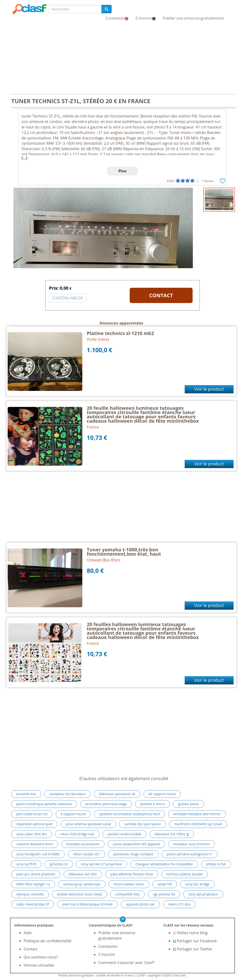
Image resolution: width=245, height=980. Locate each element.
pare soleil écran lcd (32, 814)
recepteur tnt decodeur (67, 794)
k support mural (73, 814)
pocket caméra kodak (124, 834)
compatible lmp (128, 894)
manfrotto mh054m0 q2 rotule (198, 824)
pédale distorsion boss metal (79, 894)
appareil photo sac (140, 904)
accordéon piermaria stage (106, 804)
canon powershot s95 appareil (136, 844)
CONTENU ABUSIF (68, 298)
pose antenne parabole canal (88, 824)
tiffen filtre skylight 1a (33, 884)
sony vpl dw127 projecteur (101, 864)
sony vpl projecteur (203, 894)
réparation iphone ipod (34, 824)
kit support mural (162, 794)
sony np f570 (26, 864)
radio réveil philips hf (33, 904)
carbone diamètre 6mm (35, 844)
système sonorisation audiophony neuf (129, 814)
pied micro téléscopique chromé (87, 904)
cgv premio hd (164, 894)
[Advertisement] (122, 59)
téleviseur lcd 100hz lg (172, 834)
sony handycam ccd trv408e (38, 854)
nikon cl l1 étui (179, 904)
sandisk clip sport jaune (142, 824)
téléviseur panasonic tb (117, 794)
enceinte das (26, 794)
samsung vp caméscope (82, 884)
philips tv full (216, 864)
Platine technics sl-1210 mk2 (120, 333)
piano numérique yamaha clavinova (44, 804)
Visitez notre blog (190, 933)
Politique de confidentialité (47, 941)
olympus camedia (30, 894)
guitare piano (188, 804)
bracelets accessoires (83, 844)
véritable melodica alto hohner (197, 814)
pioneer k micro (153, 804)
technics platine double (185, 874)
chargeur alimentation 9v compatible (164, 864)
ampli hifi (165, 884)
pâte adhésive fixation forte (132, 874)
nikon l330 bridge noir (77, 834)
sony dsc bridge (197, 884)
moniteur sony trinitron (192, 844)
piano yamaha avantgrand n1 (190, 854)
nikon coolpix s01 (86, 854)
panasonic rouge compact (133, 854)
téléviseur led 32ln (83, 874)
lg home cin (58, 864)
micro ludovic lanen (129, 884)
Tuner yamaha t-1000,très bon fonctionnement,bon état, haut (124, 552)
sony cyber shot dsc (32, 834)
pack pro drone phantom (36, 874)
